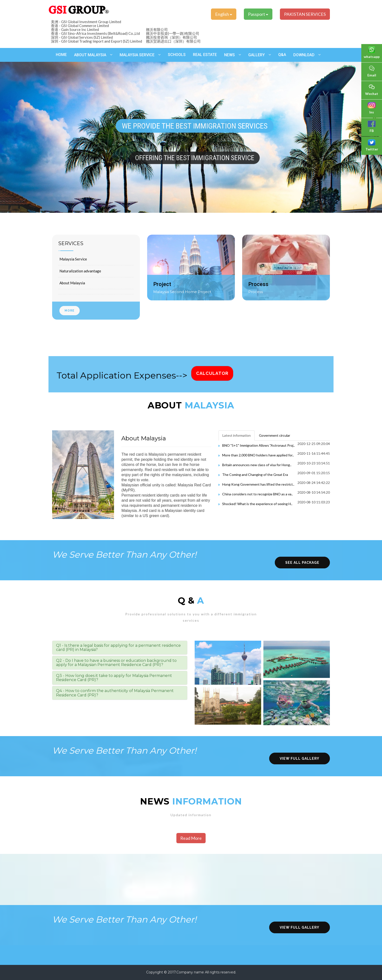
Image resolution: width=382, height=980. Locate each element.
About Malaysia (90, 55)
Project (162, 284)
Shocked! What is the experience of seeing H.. (257, 504)
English (224, 14)
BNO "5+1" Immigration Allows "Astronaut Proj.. (258, 445)
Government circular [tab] (275, 435)
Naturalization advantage (80, 271)
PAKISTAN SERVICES (305, 14)
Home (61, 55)
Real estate (205, 55)
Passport (258, 14)
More (70, 311)
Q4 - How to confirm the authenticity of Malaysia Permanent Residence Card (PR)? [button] (115, 693)
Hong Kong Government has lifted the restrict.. (258, 484)
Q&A (282, 55)
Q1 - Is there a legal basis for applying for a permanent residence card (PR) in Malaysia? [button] (118, 648)
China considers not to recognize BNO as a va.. (258, 494)
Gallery (257, 55)
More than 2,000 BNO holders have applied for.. (258, 455)
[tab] (120, 648)
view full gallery (300, 758)
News (229, 55)
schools (177, 55)
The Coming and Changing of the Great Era (255, 475)
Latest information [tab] (237, 435)
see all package (302, 563)
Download (304, 55)
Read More (191, 838)
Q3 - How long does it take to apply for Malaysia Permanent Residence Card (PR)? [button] (114, 678)
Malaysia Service (137, 55)
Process (258, 284)
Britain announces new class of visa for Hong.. (257, 465)
